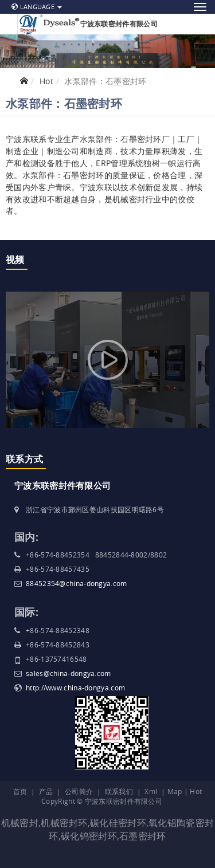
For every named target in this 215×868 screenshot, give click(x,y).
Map (175, 791)
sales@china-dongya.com (69, 673)
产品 (46, 791)
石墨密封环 (143, 836)
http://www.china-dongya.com (75, 688)
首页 (20, 791)
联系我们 (119, 791)
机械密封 (20, 823)
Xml (151, 791)
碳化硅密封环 (118, 823)
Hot (46, 81)
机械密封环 (64, 823)
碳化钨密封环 (89, 836)
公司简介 (79, 791)
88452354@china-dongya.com (77, 583)
